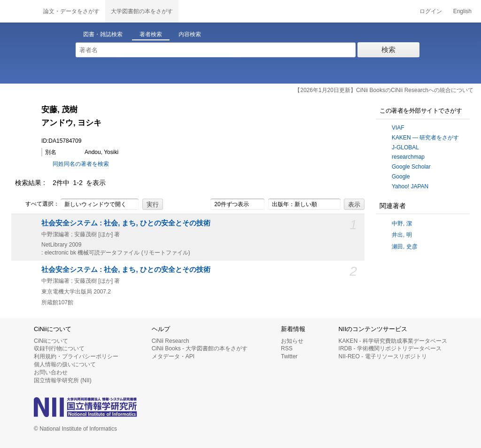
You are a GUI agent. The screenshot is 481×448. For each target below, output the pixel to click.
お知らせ (292, 341)
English (462, 11)
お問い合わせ (51, 372)
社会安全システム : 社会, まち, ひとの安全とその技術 (126, 223)
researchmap (408, 157)
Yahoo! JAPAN (410, 186)
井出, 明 (402, 235)
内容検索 (190, 34)
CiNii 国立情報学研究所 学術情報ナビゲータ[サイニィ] (19, 11)
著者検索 (151, 34)
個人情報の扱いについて (65, 364)
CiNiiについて (51, 341)
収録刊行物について (59, 348)
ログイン (431, 11)
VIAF (398, 128)
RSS (287, 348)
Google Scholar (411, 167)
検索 (388, 50)
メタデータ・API (173, 356)
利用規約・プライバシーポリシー (76, 356)
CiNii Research (171, 341)
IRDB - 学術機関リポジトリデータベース (390, 348)
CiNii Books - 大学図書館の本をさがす (200, 348)
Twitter (289, 356)
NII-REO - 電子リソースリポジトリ (383, 356)
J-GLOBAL (405, 147)
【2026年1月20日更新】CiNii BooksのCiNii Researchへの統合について (384, 90)
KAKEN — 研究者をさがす (425, 138)
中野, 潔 (402, 224)
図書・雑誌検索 (103, 34)
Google (401, 177)
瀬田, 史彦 (405, 247)
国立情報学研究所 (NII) (63, 380)
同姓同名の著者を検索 (81, 164)
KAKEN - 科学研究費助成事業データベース (393, 341)
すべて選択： (37, 204)
